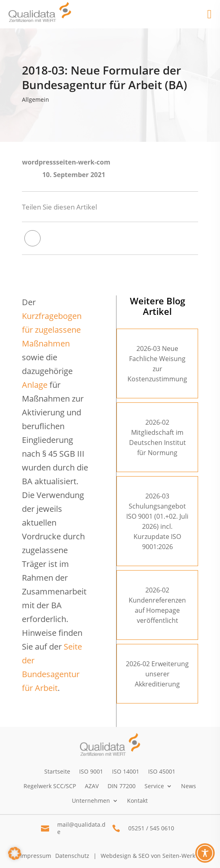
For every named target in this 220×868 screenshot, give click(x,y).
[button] (15, 853)
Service (154, 786)
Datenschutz (72, 856)
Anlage (35, 385)
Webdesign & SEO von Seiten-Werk (148, 856)
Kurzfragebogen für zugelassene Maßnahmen (52, 330)
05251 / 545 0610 (151, 828)
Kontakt (137, 801)
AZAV (92, 786)
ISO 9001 (91, 771)
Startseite (57, 771)
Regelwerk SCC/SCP (50, 786)
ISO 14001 (126, 771)
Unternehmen (91, 801)
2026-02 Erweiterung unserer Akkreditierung (157, 674)
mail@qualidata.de (81, 828)
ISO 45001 (162, 771)
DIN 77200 (122, 786)
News (189, 786)
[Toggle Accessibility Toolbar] (205, 853)
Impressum (36, 856)
